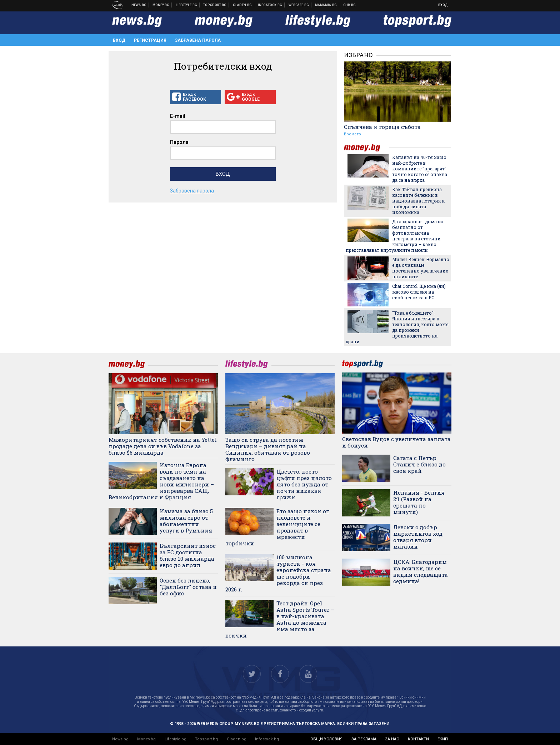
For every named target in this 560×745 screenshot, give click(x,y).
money (366, 148)
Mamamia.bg (326, 5)
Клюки (187, 5)
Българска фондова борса (270, 5)
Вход (443, 5)
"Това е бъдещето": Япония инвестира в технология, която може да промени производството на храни (397, 327)
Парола (179, 142)
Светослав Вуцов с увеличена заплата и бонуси (396, 442)
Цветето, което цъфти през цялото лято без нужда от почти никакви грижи (304, 484)
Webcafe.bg (299, 5)
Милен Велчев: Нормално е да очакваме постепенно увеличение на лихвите (421, 268)
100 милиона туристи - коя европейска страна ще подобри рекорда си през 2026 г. (278, 573)
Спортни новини (215, 5)
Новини (139, 5)
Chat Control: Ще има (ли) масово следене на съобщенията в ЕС (419, 292)
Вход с (196, 97)
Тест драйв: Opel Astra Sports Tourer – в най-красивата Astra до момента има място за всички (280, 619)
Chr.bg (349, 5)
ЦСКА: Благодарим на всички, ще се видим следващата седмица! (421, 571)
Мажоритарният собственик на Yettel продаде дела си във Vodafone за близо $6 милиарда (163, 446)
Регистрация (150, 40)
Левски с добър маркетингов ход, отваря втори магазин (418, 537)
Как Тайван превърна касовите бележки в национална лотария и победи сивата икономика (419, 201)
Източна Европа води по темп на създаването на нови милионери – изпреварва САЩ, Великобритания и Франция (161, 481)
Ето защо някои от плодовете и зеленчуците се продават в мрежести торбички (277, 527)
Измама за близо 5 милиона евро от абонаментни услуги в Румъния (186, 521)
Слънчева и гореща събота (382, 127)
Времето (352, 134)
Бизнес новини (161, 5)
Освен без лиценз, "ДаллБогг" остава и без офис (188, 587)
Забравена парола (198, 40)
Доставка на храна (242, 5)
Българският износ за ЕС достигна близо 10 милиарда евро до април (188, 555)
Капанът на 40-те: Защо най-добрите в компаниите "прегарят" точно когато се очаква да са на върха (420, 169)
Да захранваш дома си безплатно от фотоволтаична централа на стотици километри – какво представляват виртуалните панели (394, 236)
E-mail (178, 116)
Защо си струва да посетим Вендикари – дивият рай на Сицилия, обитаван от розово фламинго (268, 449)
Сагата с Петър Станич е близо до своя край (419, 464)
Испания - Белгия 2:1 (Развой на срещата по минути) (419, 502)
